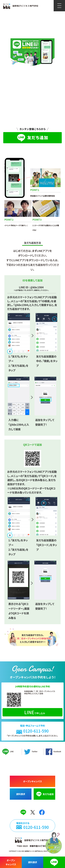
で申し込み (35, 712)
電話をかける (32, 826)
